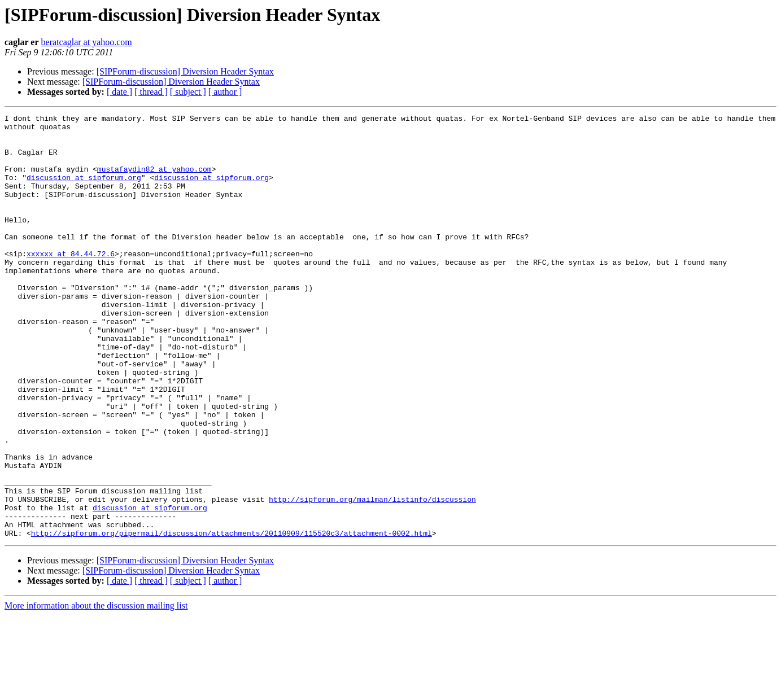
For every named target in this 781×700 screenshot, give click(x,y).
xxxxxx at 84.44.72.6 (71, 282)
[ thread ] (151, 92)
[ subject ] (188, 92)
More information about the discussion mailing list (96, 690)
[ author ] (225, 92)
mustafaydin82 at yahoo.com (154, 181)
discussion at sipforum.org (84, 191)
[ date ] (119, 92)
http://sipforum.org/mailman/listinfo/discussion (372, 577)
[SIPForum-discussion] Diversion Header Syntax (185, 71)
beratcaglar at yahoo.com (87, 42)
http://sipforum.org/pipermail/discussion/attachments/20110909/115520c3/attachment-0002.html (232, 618)
